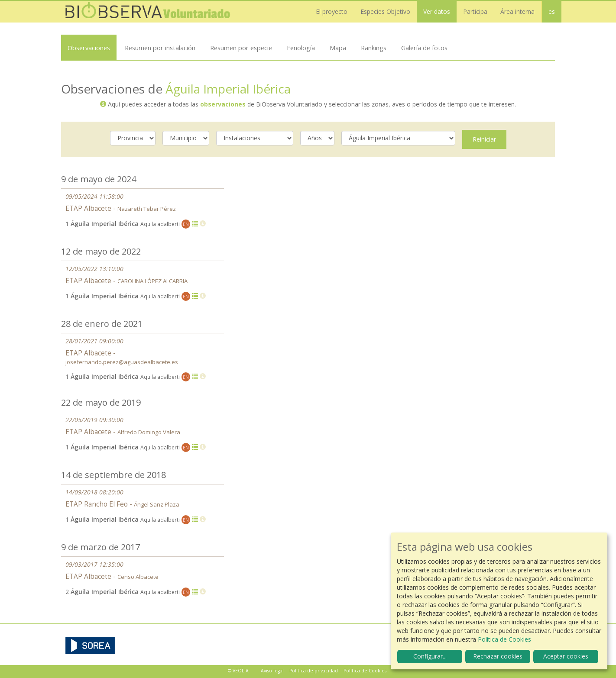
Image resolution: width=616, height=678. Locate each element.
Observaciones (89, 48)
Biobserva (148, 12)
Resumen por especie (241, 48)
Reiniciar (484, 139)
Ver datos (437, 11)
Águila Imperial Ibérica (228, 89)
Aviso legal (272, 671)
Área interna (517, 11)
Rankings (374, 48)
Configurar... (430, 656)
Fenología (301, 48)
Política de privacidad (314, 671)
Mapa (338, 48)
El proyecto (332, 11)
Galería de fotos (424, 48)
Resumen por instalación (160, 48)
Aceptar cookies (566, 656)
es (552, 11)
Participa (475, 11)
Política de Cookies (365, 671)
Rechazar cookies (498, 656)
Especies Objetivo (385, 11)
